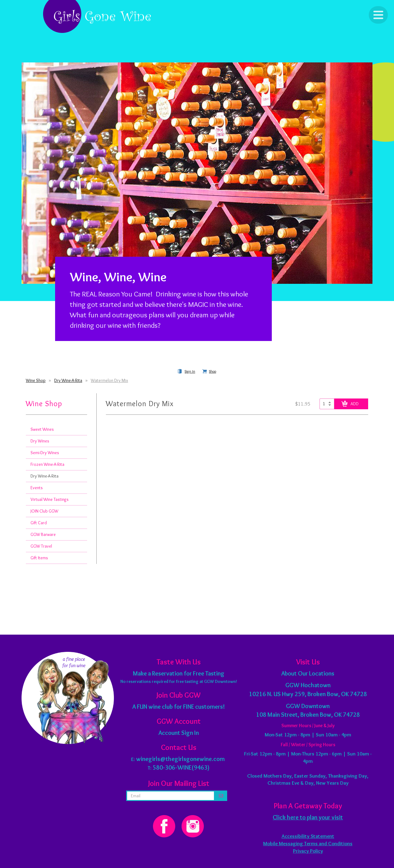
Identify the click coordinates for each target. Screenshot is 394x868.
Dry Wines (40, 441)
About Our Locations (308, 673)
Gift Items (39, 558)
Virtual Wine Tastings (50, 499)
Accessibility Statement (308, 836)
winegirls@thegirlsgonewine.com (180, 759)
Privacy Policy (308, 851)
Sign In (190, 371)
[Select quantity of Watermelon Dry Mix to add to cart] (327, 404)
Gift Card (39, 523)
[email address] (171, 796)
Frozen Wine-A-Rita (47, 464)
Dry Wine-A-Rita (68, 380)
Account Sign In (179, 733)
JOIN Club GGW (44, 511)
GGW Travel (41, 546)
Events (37, 488)
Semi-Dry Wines (45, 453)
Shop (213, 371)
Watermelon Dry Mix (109, 380)
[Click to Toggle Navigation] (378, 15)
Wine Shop (36, 380)
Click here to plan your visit (308, 817)
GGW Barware (43, 534)
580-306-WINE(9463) (181, 767)
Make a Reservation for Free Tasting (179, 673)
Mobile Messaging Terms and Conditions (308, 843)
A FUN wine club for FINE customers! (179, 707)
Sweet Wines (42, 429)
